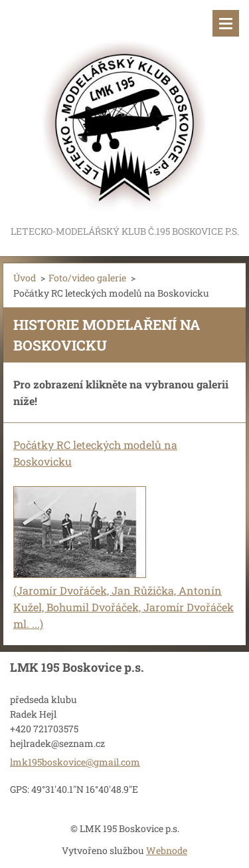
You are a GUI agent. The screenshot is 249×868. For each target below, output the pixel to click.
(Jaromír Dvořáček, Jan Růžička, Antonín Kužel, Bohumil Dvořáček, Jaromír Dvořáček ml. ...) (124, 607)
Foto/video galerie (87, 278)
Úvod (25, 278)
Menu (226, 23)
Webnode (167, 850)
